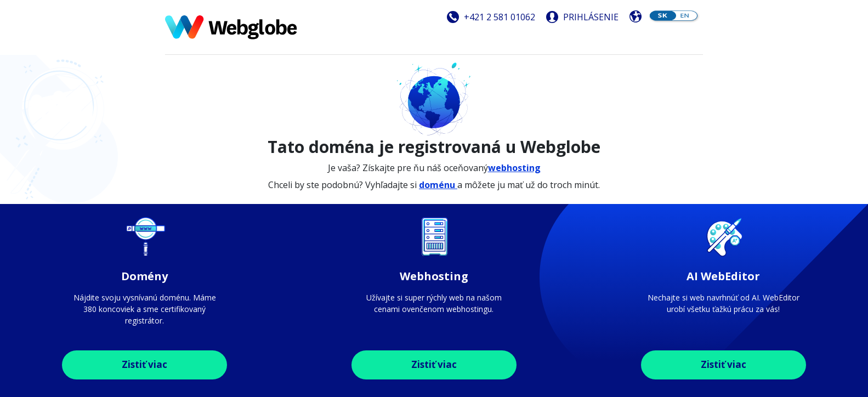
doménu (438, 185)
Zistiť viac (144, 364)
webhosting (514, 168)
